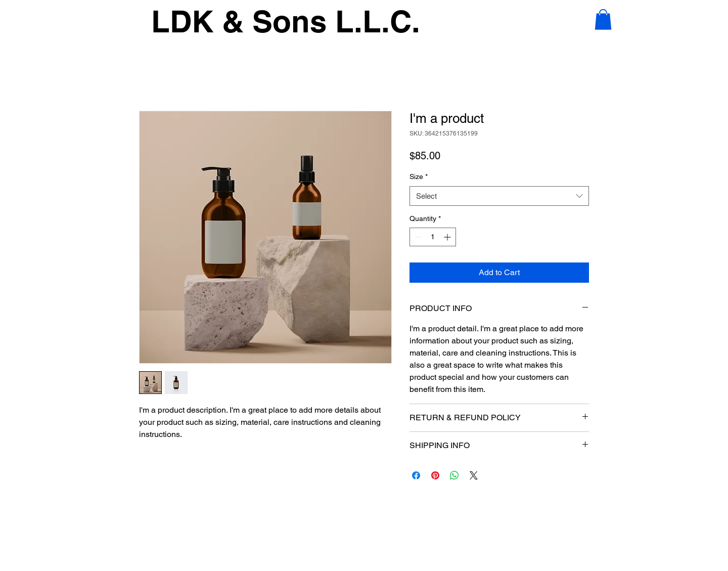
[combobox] (499, 196)
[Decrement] (417, 237)
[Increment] (448, 237)
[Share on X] (474, 475)
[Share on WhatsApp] (454, 475)
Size (419, 177)
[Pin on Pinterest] (435, 475)
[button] (603, 19)
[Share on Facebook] (416, 475)
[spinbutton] (433, 237)
